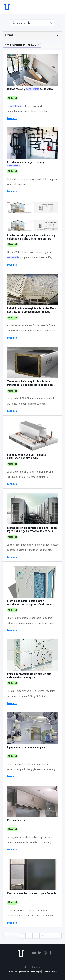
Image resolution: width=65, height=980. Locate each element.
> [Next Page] (50, 936)
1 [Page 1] (22, 936)
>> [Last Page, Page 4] (57, 936)
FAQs (54, 972)
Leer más (12, 118)
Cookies (46, 972)
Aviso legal (36, 972)
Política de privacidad (19, 972)
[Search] (32, 23)
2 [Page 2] (29, 936)
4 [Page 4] (43, 936)
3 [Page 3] (36, 936)
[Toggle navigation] (58, 7)
